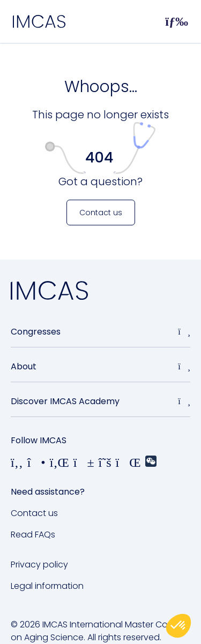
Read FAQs (33, 535)
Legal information (47, 586)
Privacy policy (39, 565)
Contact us (34, 513)
